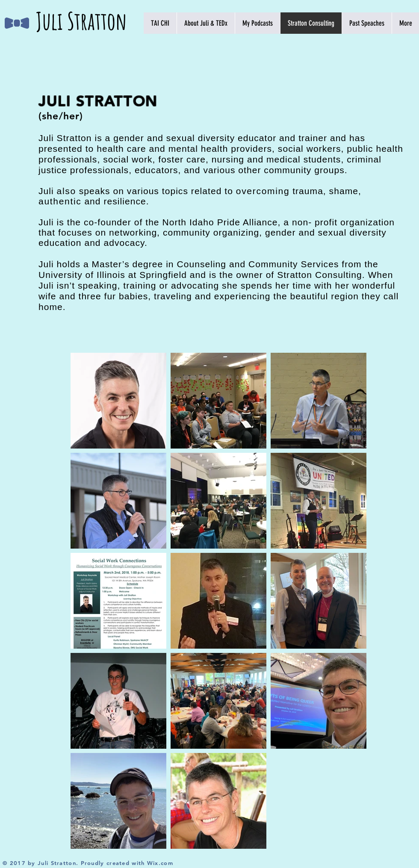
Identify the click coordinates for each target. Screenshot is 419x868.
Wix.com (160, 863)
